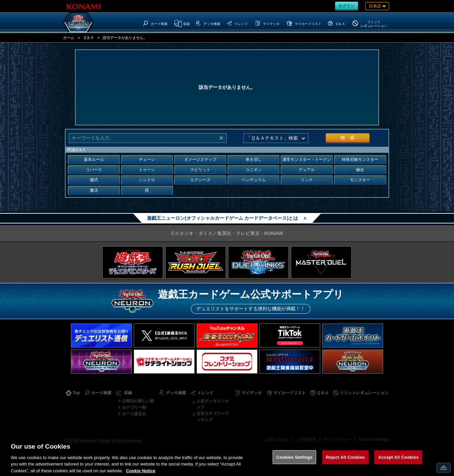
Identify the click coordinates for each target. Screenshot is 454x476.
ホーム (69, 38)
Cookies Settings (374, 439)
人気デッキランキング (213, 404)
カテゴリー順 (134, 407)
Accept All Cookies (398, 462)
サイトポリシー (337, 439)
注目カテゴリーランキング (213, 416)
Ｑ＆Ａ (89, 38)
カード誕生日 (134, 414)
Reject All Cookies (345, 462)
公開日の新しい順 (138, 401)
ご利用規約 (306, 439)
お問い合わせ (277, 439)
